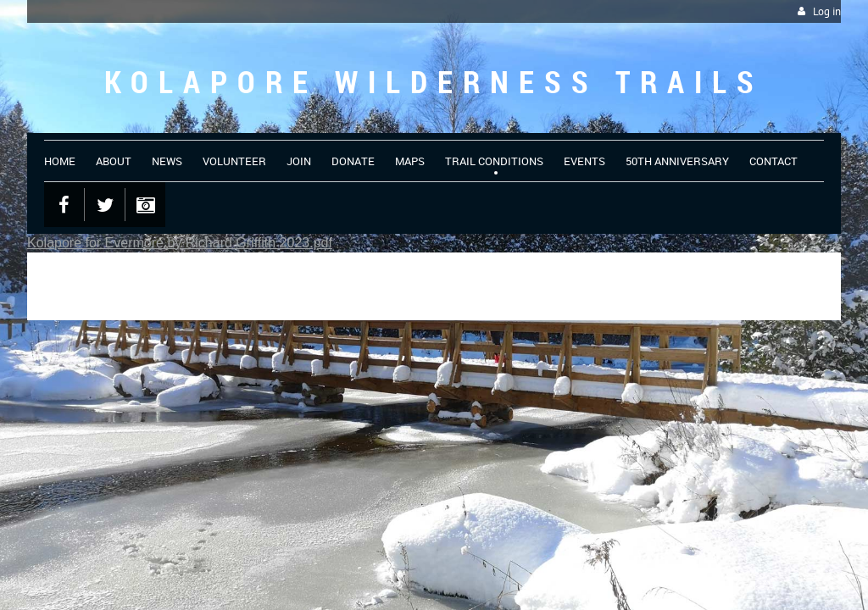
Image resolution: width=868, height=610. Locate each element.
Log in (827, 11)
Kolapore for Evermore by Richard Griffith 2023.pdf (180, 243)
